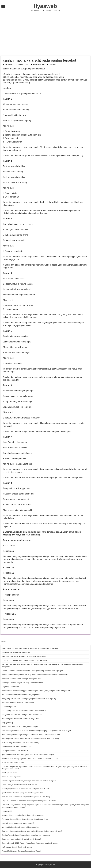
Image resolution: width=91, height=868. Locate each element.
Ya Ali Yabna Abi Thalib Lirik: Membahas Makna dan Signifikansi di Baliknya (30, 648)
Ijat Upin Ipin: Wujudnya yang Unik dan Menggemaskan (22, 793)
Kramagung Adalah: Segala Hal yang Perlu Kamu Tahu (22, 683)
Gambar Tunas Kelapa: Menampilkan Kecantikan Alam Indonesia (26, 835)
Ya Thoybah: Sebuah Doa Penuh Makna (17, 847)
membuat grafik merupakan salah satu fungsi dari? (21, 719)
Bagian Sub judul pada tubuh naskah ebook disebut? (21, 839)
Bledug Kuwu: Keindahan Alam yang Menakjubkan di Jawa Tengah (27, 797)
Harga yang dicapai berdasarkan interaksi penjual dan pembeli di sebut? (29, 801)
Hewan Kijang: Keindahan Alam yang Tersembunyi (21, 743)
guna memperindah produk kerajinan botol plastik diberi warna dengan (28, 755)
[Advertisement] (46, 32)
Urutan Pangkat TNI (9, 707)
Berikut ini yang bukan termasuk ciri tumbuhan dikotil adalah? (25, 656)
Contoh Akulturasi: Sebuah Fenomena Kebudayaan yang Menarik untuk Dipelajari (32, 671)
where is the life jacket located (13, 763)
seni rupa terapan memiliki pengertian (16, 652)
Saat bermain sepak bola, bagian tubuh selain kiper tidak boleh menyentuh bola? (32, 831)
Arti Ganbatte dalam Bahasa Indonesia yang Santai (21, 695)
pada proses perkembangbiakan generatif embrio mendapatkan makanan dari (31, 735)
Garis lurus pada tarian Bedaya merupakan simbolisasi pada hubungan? (29, 781)
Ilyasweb (45, 6)
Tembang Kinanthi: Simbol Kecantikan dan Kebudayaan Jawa (25, 819)
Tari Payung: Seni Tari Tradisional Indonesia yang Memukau (24, 711)
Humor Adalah (7, 811)
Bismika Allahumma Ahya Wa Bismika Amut (18, 703)
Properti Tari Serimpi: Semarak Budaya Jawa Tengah (21, 851)
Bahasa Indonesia (39, 65)
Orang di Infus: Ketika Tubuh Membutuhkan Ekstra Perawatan (25, 660)
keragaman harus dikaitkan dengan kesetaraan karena (22, 715)
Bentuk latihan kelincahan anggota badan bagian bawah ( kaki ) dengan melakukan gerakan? (37, 691)
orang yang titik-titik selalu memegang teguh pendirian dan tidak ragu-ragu (29, 699)
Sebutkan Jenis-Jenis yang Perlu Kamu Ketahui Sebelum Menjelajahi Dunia (30, 759)
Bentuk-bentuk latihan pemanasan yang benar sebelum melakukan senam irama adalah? (35, 675)
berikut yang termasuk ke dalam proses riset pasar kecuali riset (25, 789)
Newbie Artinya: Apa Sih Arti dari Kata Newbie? (19, 785)
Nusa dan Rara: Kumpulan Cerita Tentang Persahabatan (23, 815)
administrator (9, 65)
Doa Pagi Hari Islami (10, 773)
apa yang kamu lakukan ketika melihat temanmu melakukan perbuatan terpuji (31, 739)
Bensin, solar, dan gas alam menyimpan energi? (20, 727)
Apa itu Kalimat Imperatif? (11, 777)
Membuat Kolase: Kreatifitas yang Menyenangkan (20, 827)
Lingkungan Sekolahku (10, 687)
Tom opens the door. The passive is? (16, 751)
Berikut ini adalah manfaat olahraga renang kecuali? (21, 679)
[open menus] (3, 7)
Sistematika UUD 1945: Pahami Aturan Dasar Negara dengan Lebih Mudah (30, 843)
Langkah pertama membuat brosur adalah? (18, 823)
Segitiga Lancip (8, 723)
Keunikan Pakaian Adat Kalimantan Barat (17, 747)
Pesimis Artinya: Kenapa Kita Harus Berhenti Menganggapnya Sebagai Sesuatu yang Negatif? (37, 731)
